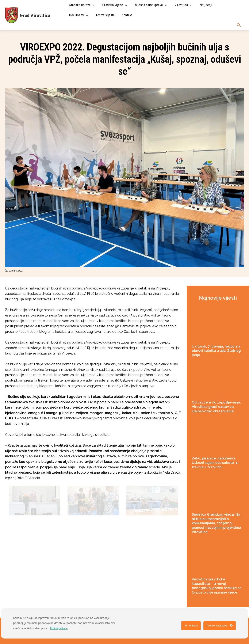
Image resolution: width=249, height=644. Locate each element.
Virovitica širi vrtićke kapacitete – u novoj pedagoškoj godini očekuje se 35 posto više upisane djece (217, 586)
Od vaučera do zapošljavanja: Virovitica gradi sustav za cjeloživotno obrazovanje (216, 407)
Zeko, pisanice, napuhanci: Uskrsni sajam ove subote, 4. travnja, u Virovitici (215, 463)
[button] (239, 25)
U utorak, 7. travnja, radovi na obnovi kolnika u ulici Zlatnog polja (216, 351)
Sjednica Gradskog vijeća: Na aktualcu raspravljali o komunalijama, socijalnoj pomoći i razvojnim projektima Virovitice (216, 523)
